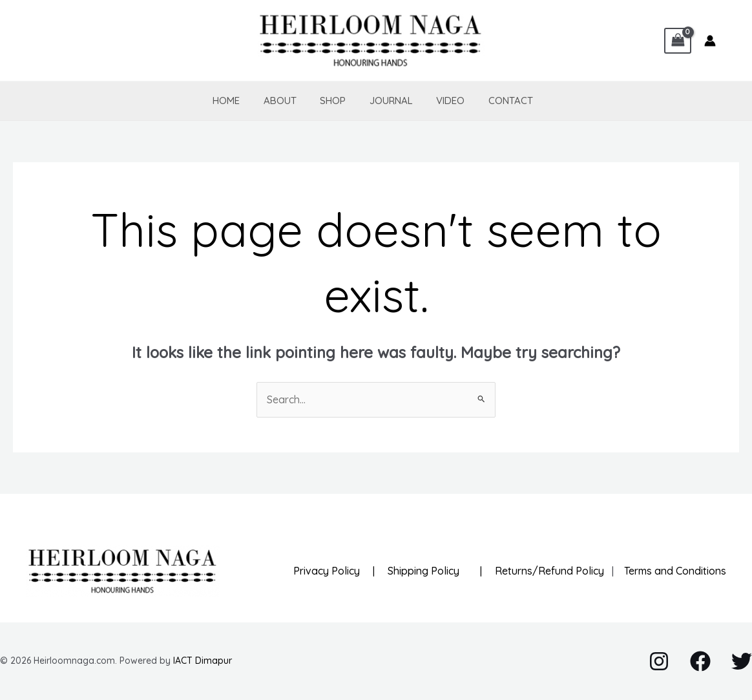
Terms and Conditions (671, 571)
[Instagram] (659, 661)
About (280, 101)
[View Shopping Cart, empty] (678, 41)
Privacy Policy (327, 571)
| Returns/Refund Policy (537, 571)
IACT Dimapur (203, 661)
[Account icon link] (710, 41)
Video (438, 101)
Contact (494, 101)
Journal (383, 101)
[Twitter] (742, 661)
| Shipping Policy (413, 571)
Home (231, 101)
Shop (329, 101)
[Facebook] (700, 661)
